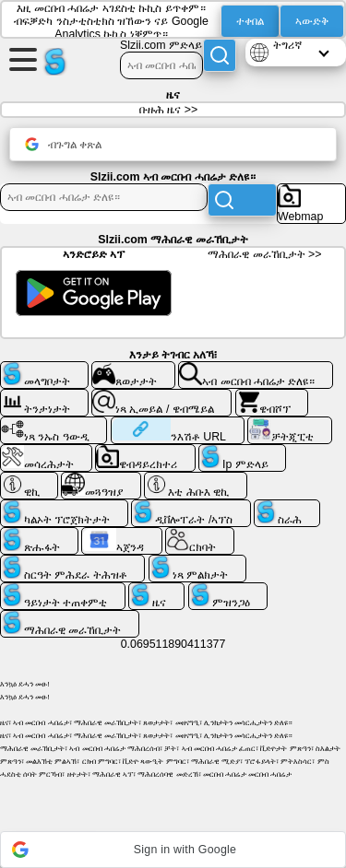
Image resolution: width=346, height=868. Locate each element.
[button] (173, 850)
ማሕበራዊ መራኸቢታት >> (264, 254)
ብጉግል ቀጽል (63, 144)
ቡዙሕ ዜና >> (168, 110)
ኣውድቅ (312, 21)
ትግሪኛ (287, 45)
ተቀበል (250, 21)
